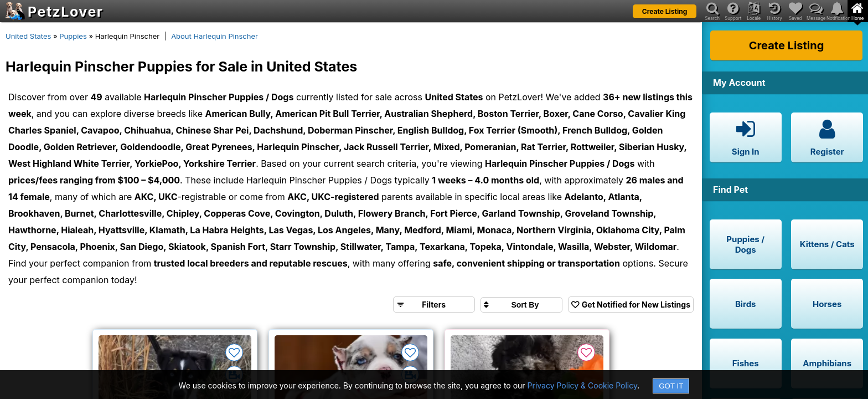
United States (28, 36)
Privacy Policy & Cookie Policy (583, 385)
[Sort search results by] (521, 305)
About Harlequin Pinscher (215, 36)
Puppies (73, 36)
